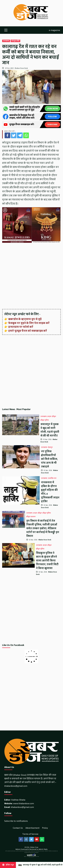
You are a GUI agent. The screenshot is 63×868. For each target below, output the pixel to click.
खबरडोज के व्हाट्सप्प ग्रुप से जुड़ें (25, 319)
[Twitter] (14, 135)
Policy (45, 828)
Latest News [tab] (9, 409)
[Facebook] (7, 135)
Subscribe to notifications (16, 821)
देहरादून (50, 447)
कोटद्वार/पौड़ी (15, 41)
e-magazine (54, 30)
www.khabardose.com (24, 803)
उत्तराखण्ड (6, 41)
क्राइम (49, 417)
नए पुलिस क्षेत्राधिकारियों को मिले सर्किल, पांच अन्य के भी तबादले (49, 459)
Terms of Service (30, 834)
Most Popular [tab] (24, 409)
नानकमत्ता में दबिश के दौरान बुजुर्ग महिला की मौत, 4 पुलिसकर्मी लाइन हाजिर (50, 492)
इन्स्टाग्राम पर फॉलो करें (21, 327)
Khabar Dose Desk (21, 68)
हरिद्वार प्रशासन (31, 517)
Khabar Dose (34, 847)
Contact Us (18, 828)
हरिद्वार (54, 417)
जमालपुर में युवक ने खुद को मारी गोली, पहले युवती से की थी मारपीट (50, 430)
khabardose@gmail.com (16, 786)
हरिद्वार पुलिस (45, 420)
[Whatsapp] (26, 135)
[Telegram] (20, 135)
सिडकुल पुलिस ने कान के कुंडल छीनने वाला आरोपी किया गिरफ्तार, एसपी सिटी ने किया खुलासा (47, 561)
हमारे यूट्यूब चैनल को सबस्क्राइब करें (28, 331)
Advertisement (32, 828)
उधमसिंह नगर (52, 478)
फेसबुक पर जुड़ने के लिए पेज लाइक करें (29, 323)
